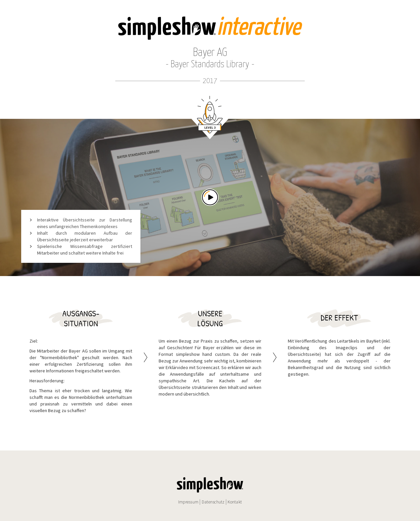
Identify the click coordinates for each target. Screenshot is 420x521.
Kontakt (235, 502)
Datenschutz (213, 502)
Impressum (188, 502)
